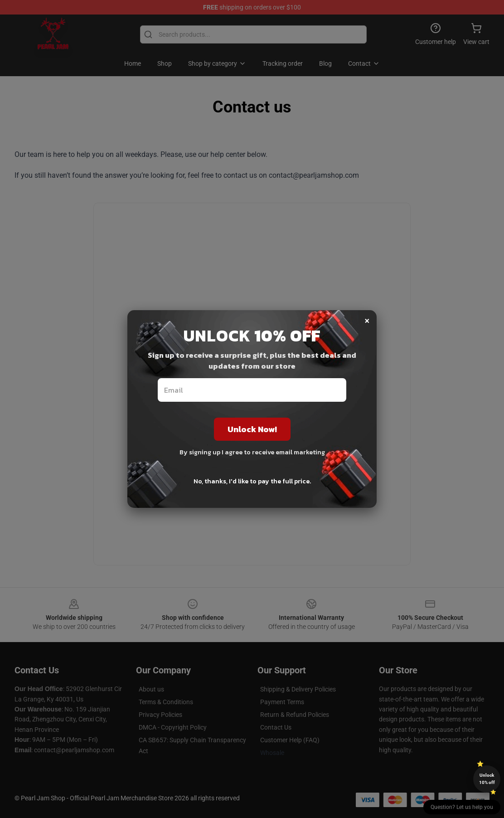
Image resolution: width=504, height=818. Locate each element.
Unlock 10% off (487, 779)
